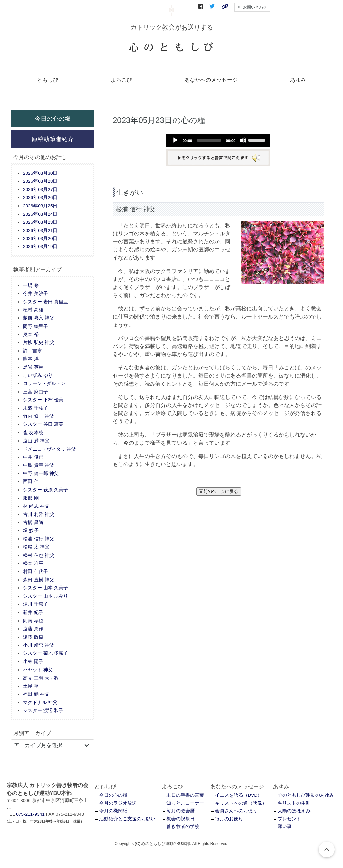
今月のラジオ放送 (118, 803)
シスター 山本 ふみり (46, 596)
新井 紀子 (33, 612)
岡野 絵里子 (36, 326)
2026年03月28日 (40, 181)
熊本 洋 (31, 359)
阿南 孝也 (33, 621)
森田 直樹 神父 (39, 580)
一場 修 (31, 285)
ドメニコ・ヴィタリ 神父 (50, 449)
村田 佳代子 (36, 571)
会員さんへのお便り (236, 811)
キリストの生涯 (294, 803)
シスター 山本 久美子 (46, 588)
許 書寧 (32, 351)
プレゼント (289, 819)
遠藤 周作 (33, 629)
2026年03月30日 (40, 173)
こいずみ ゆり (38, 375)
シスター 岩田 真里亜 (46, 302)
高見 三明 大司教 (41, 678)
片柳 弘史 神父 (39, 342)
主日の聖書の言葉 (185, 795)
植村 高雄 (33, 310)
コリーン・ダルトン (44, 383)
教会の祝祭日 (181, 819)
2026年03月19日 (40, 247)
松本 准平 (33, 563)
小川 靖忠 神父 (39, 645)
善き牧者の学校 (183, 827)
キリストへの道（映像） (241, 803)
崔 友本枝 (33, 433)
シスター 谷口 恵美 (43, 424)
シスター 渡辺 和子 (43, 711)
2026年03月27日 (40, 190)
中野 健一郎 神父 (41, 474)
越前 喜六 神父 (39, 318)
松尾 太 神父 (36, 547)
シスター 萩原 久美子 (46, 490)
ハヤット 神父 (38, 670)
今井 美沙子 (36, 294)
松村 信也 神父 (39, 555)
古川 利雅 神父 (39, 514)
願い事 (285, 827)
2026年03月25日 (40, 206)
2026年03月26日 (40, 198)
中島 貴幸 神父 (39, 465)
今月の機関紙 (113, 811)
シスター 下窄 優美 (43, 400)
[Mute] (243, 140)
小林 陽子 (33, 662)
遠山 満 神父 (36, 441)
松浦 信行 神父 (39, 539)
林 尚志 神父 (36, 506)
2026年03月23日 (40, 222)
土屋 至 (31, 686)
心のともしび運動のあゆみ (306, 795)
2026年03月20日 (40, 239)
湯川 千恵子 (36, 604)
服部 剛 (31, 498)
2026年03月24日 (40, 214)
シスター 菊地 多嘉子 (46, 653)
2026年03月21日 (40, 230)
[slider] (209, 140)
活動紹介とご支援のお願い (127, 819)
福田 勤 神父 (36, 694)
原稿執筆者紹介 (53, 139)
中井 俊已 (33, 457)
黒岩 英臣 (33, 367)
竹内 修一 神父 (39, 416)
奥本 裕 (31, 334)
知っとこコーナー (185, 803)
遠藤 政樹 (33, 637)
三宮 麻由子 (36, 392)
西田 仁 (31, 482)
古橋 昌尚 (33, 523)
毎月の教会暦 (181, 811)
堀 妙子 (31, 531)
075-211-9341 (30, 814)
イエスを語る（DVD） (239, 795)
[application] (218, 140)
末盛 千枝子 (36, 408)
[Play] (175, 140)
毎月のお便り (229, 819)
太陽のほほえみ (294, 811)
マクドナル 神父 (40, 703)
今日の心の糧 (53, 119)
